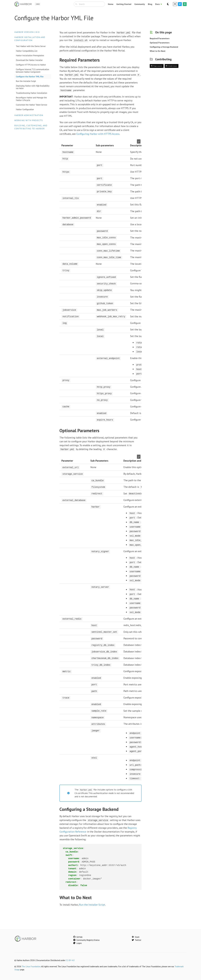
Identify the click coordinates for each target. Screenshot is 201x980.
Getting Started (124, 4)
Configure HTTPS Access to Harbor (31, 65)
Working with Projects (29, 120)
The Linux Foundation (31, 963)
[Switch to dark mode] (168, 4)
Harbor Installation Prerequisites (30, 55)
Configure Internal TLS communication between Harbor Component (32, 71)
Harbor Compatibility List (27, 51)
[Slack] (185, 4)
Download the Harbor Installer (29, 60)
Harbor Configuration (25, 109)
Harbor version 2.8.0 (27, 32)
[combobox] (89, 4)
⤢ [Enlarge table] (139, 141)
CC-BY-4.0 (70, 957)
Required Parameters (160, 38)
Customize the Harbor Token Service (32, 105)
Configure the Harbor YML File (30, 76)
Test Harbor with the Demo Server (31, 46)
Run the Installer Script (26, 81)
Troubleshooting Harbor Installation (32, 93)
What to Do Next (158, 51)
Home (111, 4)
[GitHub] (175, 4)
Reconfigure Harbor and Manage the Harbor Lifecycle (31, 99)
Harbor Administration (29, 115)
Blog (150, 4)
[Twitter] (180, 4)
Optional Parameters (160, 43)
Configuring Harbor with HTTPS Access (98, 134)
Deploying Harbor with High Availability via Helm (33, 87)
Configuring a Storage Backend (164, 47)
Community (140, 4)
